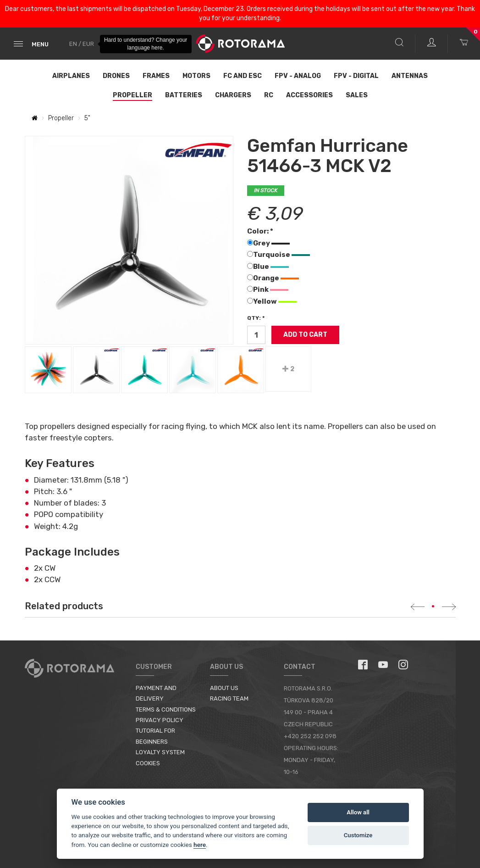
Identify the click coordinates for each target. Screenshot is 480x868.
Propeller (132, 95)
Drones (116, 76)
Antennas (410, 76)
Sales (357, 95)
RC (269, 95)
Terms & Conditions (166, 709)
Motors (196, 76)
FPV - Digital (356, 76)
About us (224, 688)
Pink (268, 289)
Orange (273, 278)
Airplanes (71, 76)
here (200, 845)
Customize (358, 835)
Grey (268, 243)
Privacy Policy (160, 720)
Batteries (184, 95)
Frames (156, 76)
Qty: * (256, 318)
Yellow (272, 301)
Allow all (358, 812)
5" (87, 118)
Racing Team (229, 698)
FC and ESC (243, 76)
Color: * (260, 231)
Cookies (148, 763)
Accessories (309, 95)
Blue (268, 267)
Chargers (233, 95)
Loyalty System (160, 752)
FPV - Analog (298, 76)
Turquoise (279, 255)
